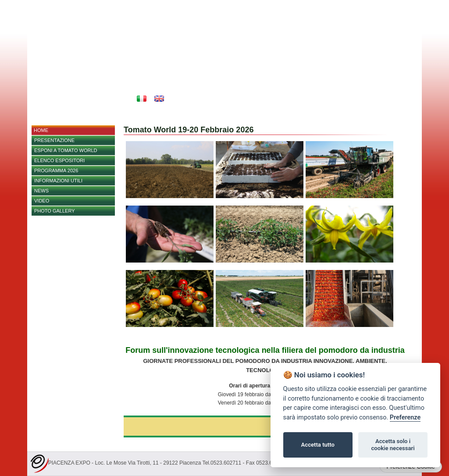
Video (42, 201)
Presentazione (54, 140)
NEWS (41, 191)
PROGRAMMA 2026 (56, 171)
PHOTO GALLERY (55, 211)
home (41, 130)
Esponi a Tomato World (66, 150)
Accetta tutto (318, 445)
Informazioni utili (58, 181)
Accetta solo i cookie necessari (393, 445)
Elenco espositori (59, 160)
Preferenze (405, 417)
